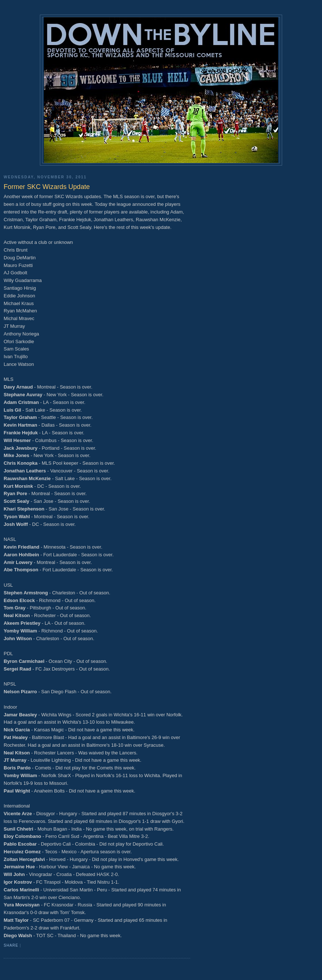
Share (11, 945)
